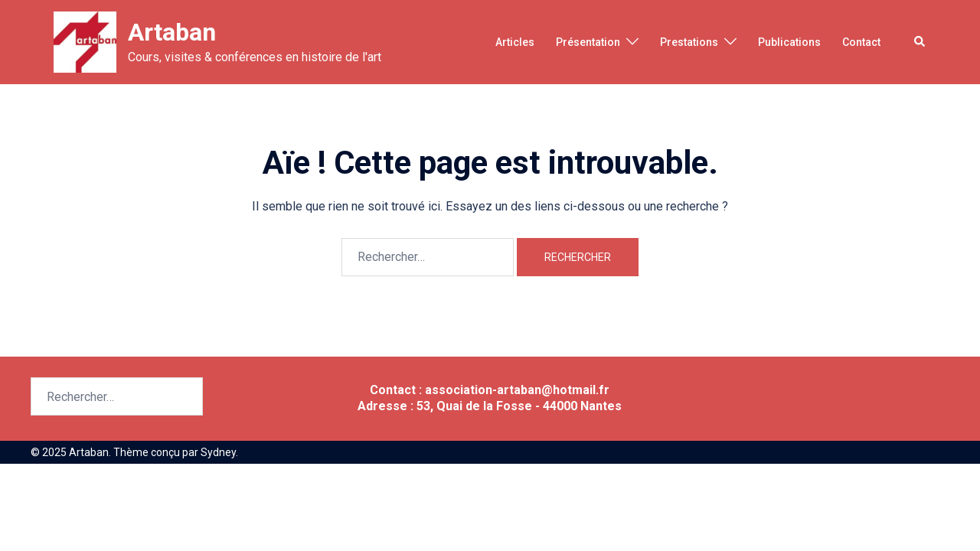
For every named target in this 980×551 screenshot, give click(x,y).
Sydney (218, 452)
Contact (861, 42)
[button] (920, 42)
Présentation (588, 42)
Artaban (172, 32)
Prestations (689, 42)
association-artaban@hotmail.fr (517, 390)
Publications (789, 42)
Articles (515, 42)
